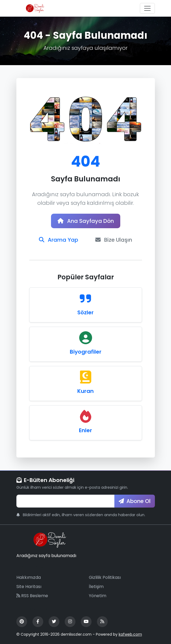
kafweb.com (130, 634)
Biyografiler (86, 352)
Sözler (85, 312)
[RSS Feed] (102, 622)
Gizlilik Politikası (105, 577)
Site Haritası (29, 587)
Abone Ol (135, 501)
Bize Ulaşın (114, 240)
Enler (85, 430)
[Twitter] (54, 622)
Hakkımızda (29, 577)
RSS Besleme (32, 596)
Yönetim (98, 596)
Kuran (85, 391)
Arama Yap (59, 240)
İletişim (96, 587)
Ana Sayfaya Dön (86, 221)
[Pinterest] (22, 622)
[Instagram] (70, 622)
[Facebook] (38, 622)
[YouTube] (86, 622)
